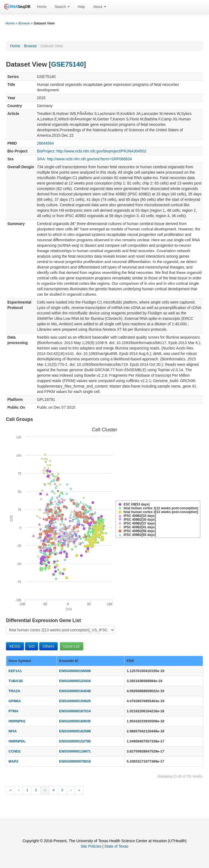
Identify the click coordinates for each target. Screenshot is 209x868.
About (100, 7)
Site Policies (91, 846)
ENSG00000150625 (75, 701)
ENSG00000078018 (75, 761)
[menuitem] (42, 7)
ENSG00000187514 (75, 711)
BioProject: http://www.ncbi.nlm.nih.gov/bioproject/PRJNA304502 (92, 151)
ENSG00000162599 (75, 731)
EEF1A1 (15, 671)
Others (48, 646)
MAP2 (13, 761)
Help (82, 7)
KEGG (15, 646)
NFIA (13, 731)
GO (32, 646)
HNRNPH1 (17, 721)
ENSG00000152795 (75, 741)
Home (42, 7)
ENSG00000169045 (75, 721)
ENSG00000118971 (75, 751)
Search (62, 7)
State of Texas (116, 846)
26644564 (45, 143)
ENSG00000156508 (75, 671)
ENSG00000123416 (75, 681)
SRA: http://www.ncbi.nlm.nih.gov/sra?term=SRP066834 (84, 159)
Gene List (72, 646)
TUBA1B (16, 681)
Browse (24, 23)
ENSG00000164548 (75, 691)
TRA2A (14, 691)
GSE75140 (67, 64)
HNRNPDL (17, 741)
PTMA (13, 711)
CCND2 (15, 751)
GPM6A (15, 701)
